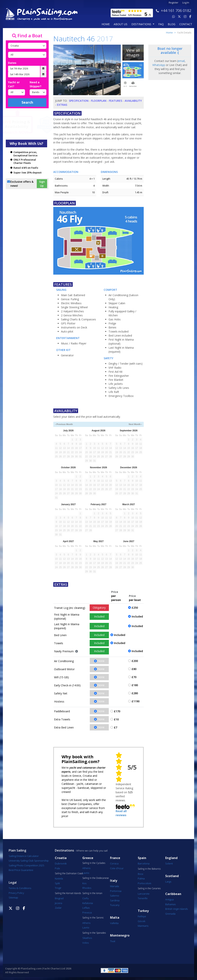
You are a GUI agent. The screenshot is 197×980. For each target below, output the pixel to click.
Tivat (113, 941)
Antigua (169, 899)
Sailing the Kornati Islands (68, 893)
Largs (168, 882)
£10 (116, 719)
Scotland (172, 876)
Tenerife (143, 898)
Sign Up (42, 184)
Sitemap (13, 897)
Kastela (59, 878)
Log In (186, 3)
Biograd (59, 898)
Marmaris (143, 926)
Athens (86, 868)
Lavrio (86, 873)
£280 (135, 693)
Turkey (143, 911)
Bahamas (170, 904)
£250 (135, 608)
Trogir (58, 888)
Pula (57, 868)
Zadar (58, 908)
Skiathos (87, 938)
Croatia (61, 858)
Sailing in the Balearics (149, 869)
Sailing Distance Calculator (24, 856)
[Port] (27, 55)
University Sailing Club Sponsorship (29, 861)
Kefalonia (88, 903)
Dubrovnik (61, 863)
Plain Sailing (17, 850)
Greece (88, 858)
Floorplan (99, 101)
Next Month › (135, 424)
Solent (169, 863)
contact (186, 24)
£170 (117, 711)
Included (99, 616)
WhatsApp (159, 65)
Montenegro (120, 935)
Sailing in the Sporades (94, 933)
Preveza (87, 912)
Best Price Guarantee (21, 870)
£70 (134, 677)
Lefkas (86, 908)
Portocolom (144, 883)
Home (106, 24)
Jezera (58, 903)
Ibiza (140, 874)
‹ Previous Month (64, 424)
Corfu (86, 898)
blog (172, 24)
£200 (135, 661)
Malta (115, 918)
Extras (62, 105)
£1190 (136, 701)
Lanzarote (144, 894)
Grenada (170, 914)
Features (116, 101)
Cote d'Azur (117, 868)
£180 (135, 685)
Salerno (115, 896)
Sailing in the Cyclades (94, 863)
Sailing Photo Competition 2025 (26, 865)
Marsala (114, 886)
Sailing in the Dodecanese (96, 878)
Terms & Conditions (20, 888)
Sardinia (115, 900)
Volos (86, 943)
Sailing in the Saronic (93, 918)
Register (174, 3)
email (181, 61)
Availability (133, 101)
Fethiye (142, 916)
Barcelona (144, 863)
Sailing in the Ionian (92, 893)
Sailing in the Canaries (149, 888)
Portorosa (116, 891)
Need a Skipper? (35, 84)
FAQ (161, 24)
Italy (114, 881)
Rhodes (87, 888)
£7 (116, 727)
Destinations (64, 850)
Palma (141, 878)
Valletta (114, 923)
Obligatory (99, 608)
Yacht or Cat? (14, 84)
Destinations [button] (142, 24)
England (171, 858)
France (115, 858)
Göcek (141, 921)
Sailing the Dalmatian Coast (69, 873)
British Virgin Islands (177, 909)
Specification (79, 101)
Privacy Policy (16, 893)
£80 (134, 669)
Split (57, 883)
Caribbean (173, 894)
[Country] (27, 46)
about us (121, 24)
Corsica (114, 863)
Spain (142, 858)
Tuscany (115, 905)
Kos (84, 883)
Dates (12, 63)
